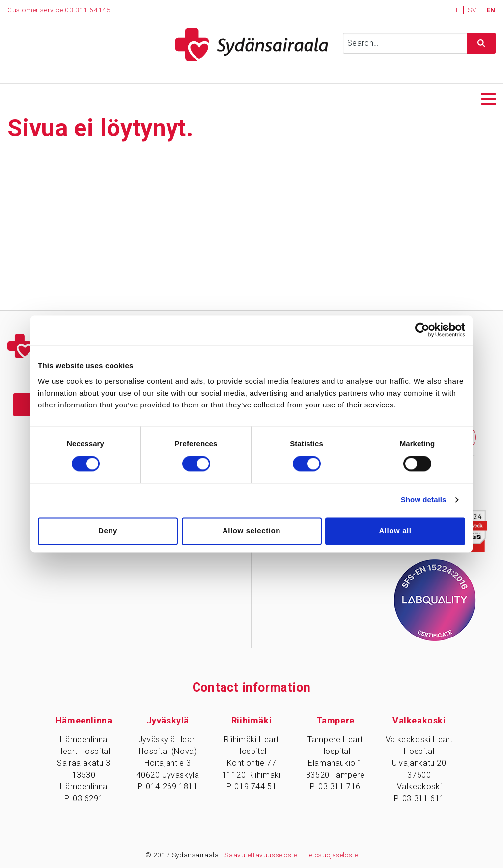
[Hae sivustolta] (481, 43)
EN (491, 10)
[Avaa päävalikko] (489, 98)
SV (473, 10)
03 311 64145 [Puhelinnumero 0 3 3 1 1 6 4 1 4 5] (88, 10)
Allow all (395, 531)
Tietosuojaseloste (331, 855)
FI (455, 10)
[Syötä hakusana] (419, 43)
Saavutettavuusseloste (261, 855)
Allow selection (251, 531)
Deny (108, 531)
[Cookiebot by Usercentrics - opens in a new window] (422, 330)
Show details (424, 500)
